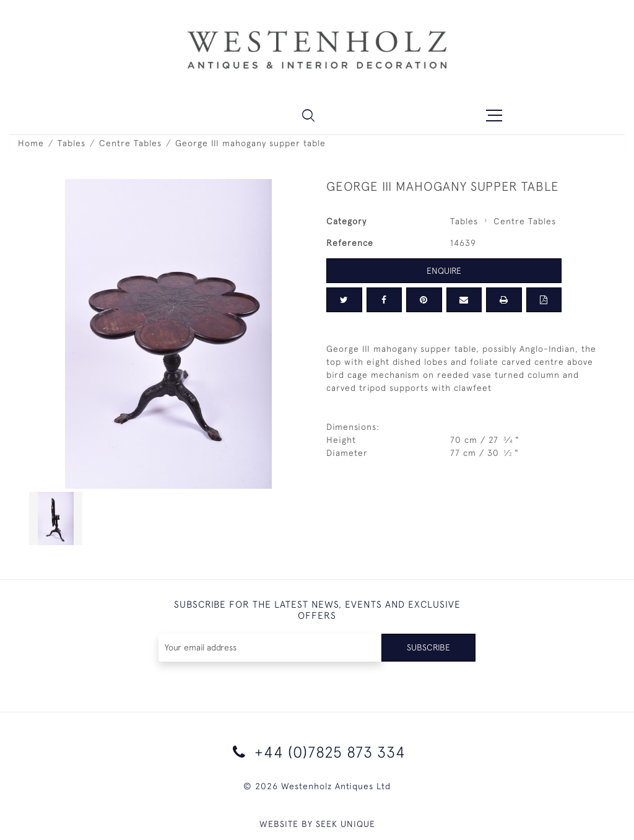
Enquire (444, 271)
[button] (308, 115)
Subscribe (428, 647)
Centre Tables (130, 143)
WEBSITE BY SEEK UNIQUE (317, 824)
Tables (72, 143)
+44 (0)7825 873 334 (317, 752)
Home (31, 143)
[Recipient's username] (271, 648)
